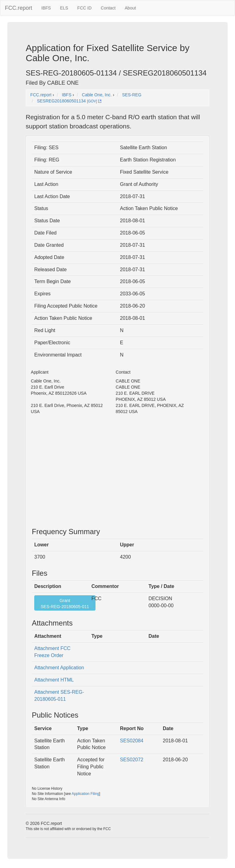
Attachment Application (59, 668)
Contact (108, 8)
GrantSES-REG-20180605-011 (65, 604)
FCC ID (85, 8)
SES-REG (132, 95)
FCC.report (19, 8)
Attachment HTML (54, 680)
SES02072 (132, 760)
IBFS (46, 8)
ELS (64, 8)
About (131, 8)
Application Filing (85, 794)
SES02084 (132, 741)
